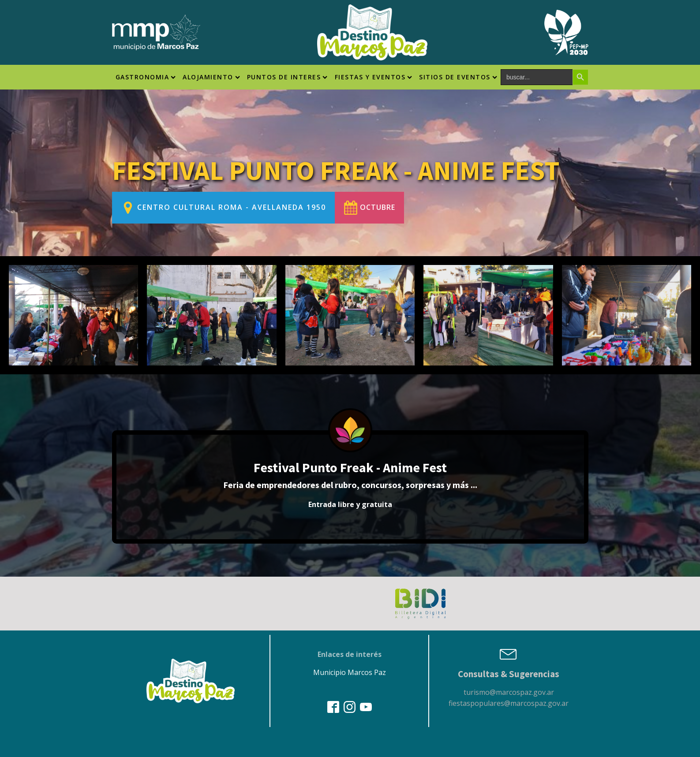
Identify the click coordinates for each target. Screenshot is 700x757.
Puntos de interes (287, 77)
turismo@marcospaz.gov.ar (509, 692)
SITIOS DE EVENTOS (458, 77)
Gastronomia (146, 77)
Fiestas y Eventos (374, 77)
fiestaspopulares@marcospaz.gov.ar (509, 703)
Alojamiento (211, 77)
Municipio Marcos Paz (350, 672)
